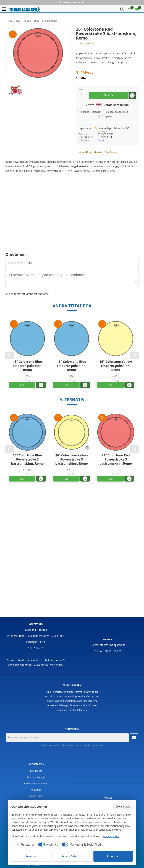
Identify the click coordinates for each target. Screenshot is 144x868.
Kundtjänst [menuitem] (36, 771)
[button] (5, 9)
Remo (101, 140)
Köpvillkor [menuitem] (36, 790)
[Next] (134, 355)
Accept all (113, 856)
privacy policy (111, 836)
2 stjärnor (12, 263)
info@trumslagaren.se (112, 645)
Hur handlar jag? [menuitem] (36, 777)
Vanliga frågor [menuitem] (36, 796)
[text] (107, 73)
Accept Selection (72, 856)
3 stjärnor (15, 263)
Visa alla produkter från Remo (98, 152)
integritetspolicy (96, 745)
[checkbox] (23, 845)
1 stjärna (9, 263)
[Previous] (10, 355)
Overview (123, 806)
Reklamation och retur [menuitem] (36, 783)
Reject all (31, 856)
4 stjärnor (19, 263)
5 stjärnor (22, 263)
